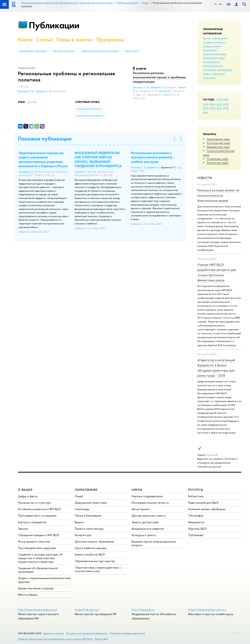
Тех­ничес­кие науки (217, 163)
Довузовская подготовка (91, 503)
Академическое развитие (148, 529)
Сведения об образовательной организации (38, 570)
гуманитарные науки (215, 54)
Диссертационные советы (149, 515)
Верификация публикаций (33, 51)
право (207, 74)
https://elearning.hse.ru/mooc (207, 610)
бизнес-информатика (215, 38)
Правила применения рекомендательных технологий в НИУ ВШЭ (55, 639)
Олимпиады (82, 509)
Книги (25, 40)
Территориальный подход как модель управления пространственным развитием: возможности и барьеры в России (43, 159)
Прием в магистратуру (89, 529)
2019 (219, 108)
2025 (206, 104)
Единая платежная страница (36, 588)
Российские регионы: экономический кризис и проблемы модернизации (159, 77)
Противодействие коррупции (37, 548)
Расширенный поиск (64, 51)
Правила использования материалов (100, 51)
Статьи (45, 40)
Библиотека (196, 496)
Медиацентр (196, 522)
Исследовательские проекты (150, 503)
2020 (212, 108)
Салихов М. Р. (165, 91)
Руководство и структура (34, 503)
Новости (205, 178)
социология (218, 74)
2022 (226, 104)
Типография (196, 515)
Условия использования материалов (87, 633)
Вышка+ (80, 522)
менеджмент (225, 70)
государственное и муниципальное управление (214, 46)
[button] (87, 145)
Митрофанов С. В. (28, 172)
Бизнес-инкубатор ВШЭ (90, 554)
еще (205, 112)
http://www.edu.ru (143, 610)
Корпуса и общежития (32, 522)
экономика (209, 78)
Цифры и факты (28, 496)
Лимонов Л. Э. (138, 167)
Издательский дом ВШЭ (203, 503)
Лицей (79, 496)
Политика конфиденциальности (127, 633)
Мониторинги (141, 509)
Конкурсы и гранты (144, 535)
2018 (226, 108)
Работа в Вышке (28, 595)
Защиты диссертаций (145, 522)
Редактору (236, 633)
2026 (226, 99)
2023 (219, 104)
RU (216, 4)
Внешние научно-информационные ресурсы (154, 543)
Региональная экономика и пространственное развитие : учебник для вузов (152, 157)
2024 (212, 104)
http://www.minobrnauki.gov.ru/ (38, 610)
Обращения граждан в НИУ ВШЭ (39, 535)
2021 (206, 108)
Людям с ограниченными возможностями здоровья (44, 580)
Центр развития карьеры (91, 548)
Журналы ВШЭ (197, 529)
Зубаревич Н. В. (43, 91)
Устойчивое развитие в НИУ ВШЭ (39, 509)
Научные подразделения (147, 496)
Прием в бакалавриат (88, 515)
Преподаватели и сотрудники (37, 515)
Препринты (110, 40)
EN (220, 4)
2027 (219, 99)
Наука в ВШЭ (132, 51)
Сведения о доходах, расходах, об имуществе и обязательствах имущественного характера (40, 558)
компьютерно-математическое (213, 64)
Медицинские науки (218, 147)
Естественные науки (218, 143)
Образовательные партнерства (95, 561)
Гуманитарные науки (218, 139)
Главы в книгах (75, 40)
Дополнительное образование (95, 541)
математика (210, 70)
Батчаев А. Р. (153, 167)
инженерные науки (214, 58)
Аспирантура (83, 535)
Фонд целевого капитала (34, 541)
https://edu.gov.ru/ (87, 610)
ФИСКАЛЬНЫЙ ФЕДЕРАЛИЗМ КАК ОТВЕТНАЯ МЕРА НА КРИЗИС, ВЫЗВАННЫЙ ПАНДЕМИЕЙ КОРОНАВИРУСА (98, 159)
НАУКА (137, 490)
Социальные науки (217, 159)
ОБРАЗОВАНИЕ (86, 490)
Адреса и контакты (54, 633)
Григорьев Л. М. (26, 91)
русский (32, 102)
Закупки (23, 529)
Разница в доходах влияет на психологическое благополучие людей (218, 195)
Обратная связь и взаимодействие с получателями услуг (98, 569)
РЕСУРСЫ (196, 490)
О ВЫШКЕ (25, 490)
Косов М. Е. (80, 172)
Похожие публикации (45, 139)
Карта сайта (101, 639)
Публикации (54, 25)
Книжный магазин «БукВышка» (207, 509)
